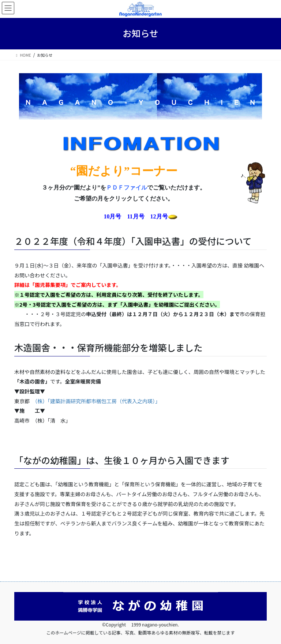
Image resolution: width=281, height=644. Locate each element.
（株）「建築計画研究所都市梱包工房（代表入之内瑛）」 (98, 401)
